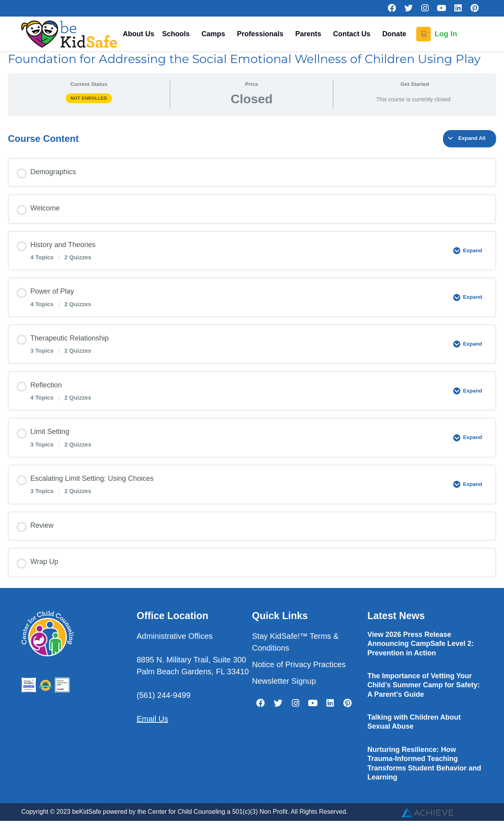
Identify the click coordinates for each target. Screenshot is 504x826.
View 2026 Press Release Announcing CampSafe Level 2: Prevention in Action (421, 644)
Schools (178, 34)
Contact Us (354, 34)
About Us (139, 34)
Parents (310, 34)
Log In (446, 34)
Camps (215, 34)
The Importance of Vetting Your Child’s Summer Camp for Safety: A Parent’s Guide (423, 685)
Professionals (262, 34)
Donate (394, 34)
